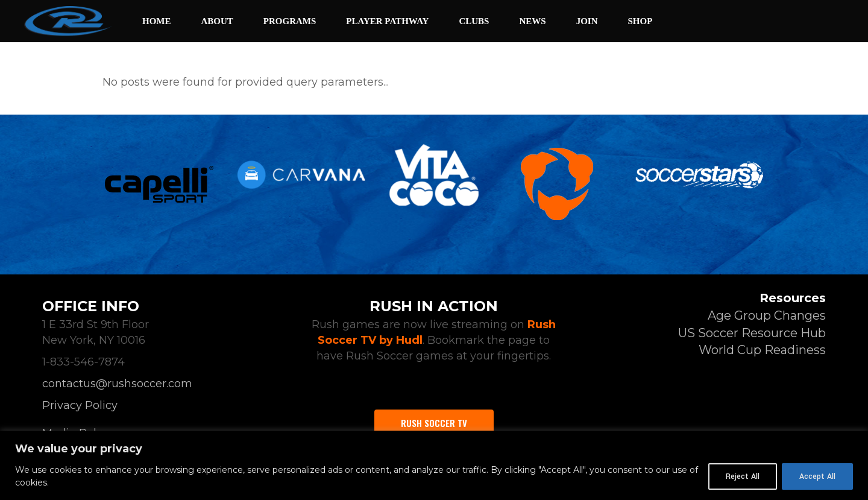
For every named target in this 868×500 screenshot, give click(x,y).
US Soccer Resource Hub (752, 333)
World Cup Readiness (762, 350)
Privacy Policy (80, 405)
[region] (434, 465)
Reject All (743, 476)
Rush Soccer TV (434, 423)
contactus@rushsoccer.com (117, 384)
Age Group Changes (767, 315)
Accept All (817, 476)
